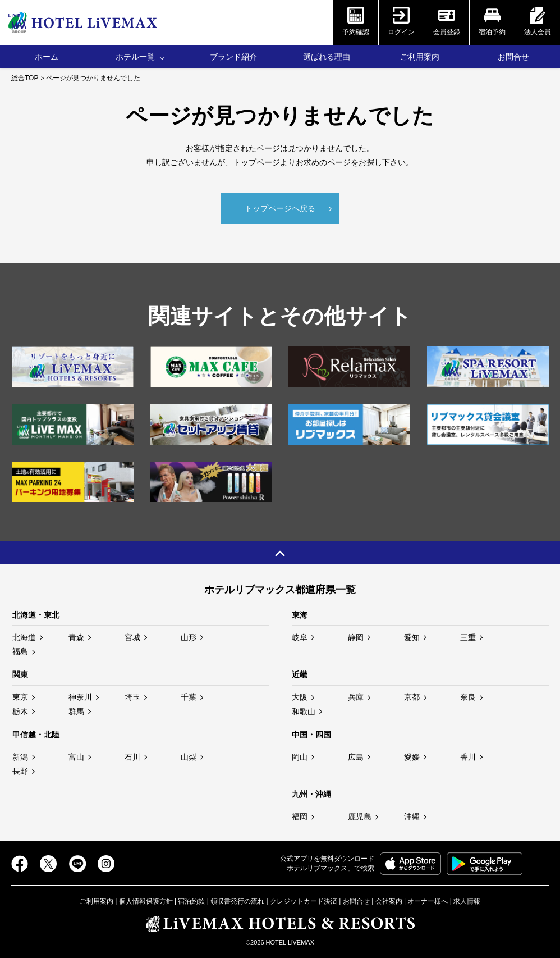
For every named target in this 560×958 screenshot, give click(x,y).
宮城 (132, 636)
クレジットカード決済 (304, 899)
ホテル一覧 (135, 57)
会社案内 (389, 899)
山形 (189, 636)
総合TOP (25, 78)
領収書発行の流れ (237, 899)
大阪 (300, 695)
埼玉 (132, 695)
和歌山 (304, 709)
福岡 (300, 815)
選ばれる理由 (327, 57)
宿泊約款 (191, 899)
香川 (468, 755)
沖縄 (412, 815)
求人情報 (467, 899)
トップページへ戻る (280, 207)
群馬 (76, 709)
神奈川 (80, 695)
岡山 (300, 755)
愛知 (412, 636)
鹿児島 (360, 815)
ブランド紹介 (233, 57)
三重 (468, 636)
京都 (412, 695)
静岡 (356, 636)
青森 (76, 636)
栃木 (20, 709)
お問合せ (513, 57)
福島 (20, 650)
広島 (356, 755)
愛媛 (412, 755)
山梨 (189, 755)
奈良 (468, 695)
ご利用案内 (420, 57)
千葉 (189, 695)
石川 (132, 755)
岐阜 (300, 636)
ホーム (47, 57)
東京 (20, 695)
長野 (20, 769)
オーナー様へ (428, 899)
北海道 (24, 636)
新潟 (20, 755)
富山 (76, 755)
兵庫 (356, 695)
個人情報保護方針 (146, 899)
